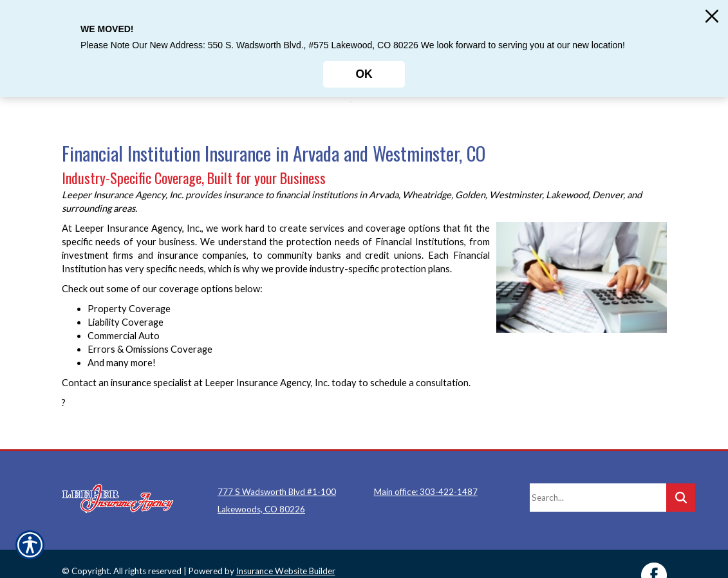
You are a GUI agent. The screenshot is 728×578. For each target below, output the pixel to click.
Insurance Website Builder (286, 548)
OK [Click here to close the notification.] (364, 74)
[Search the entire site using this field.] (598, 474)
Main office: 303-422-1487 (426, 469)
